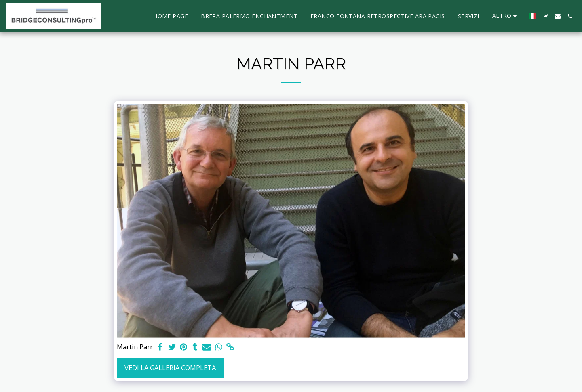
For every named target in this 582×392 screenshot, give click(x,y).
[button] (546, 16)
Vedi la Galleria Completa (170, 368)
